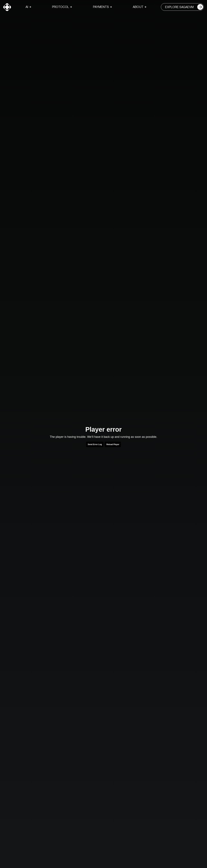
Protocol (61, 7)
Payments (101, 7)
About (138, 7)
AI (27, 7)
